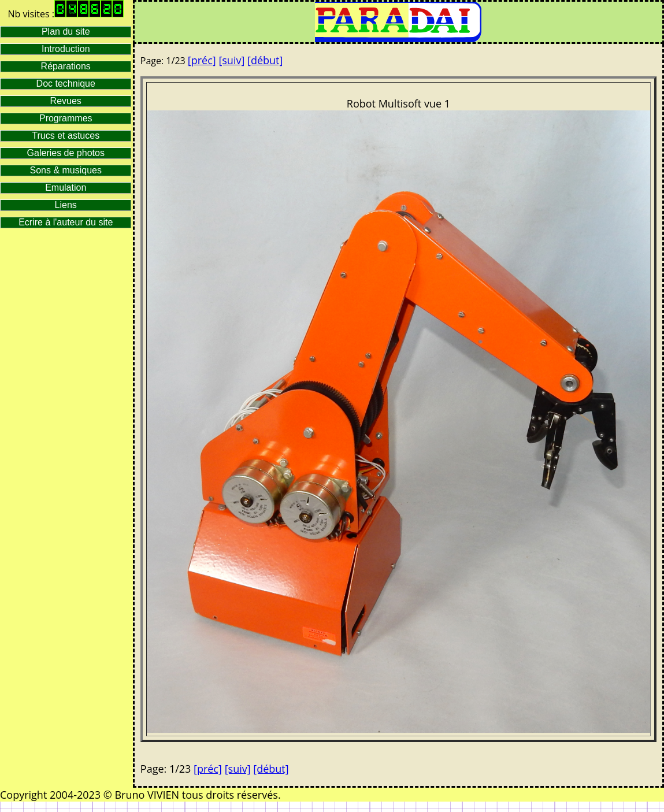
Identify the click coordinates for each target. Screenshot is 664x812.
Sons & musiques (66, 170)
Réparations (66, 66)
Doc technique (66, 84)
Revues (66, 101)
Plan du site (66, 31)
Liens (66, 205)
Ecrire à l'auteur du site (66, 222)
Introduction (66, 49)
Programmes (66, 118)
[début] (265, 60)
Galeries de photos (66, 153)
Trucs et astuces (66, 136)
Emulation (66, 188)
